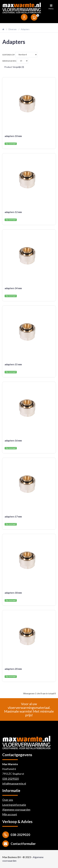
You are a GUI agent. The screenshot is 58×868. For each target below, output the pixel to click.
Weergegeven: (15, 61)
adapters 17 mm (13, 517)
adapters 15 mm (13, 364)
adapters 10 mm (13, 136)
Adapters (25, 29)
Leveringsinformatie (14, 805)
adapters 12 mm (13, 212)
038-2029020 (11, 779)
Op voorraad (11, 144)
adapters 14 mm (13, 288)
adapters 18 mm (13, 593)
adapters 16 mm (13, 441)
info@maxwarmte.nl (14, 784)
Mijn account (10, 814)
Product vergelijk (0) (14, 67)
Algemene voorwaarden (16, 810)
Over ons (8, 800)
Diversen (13, 29)
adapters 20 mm (13, 669)
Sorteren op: (20, 55)
